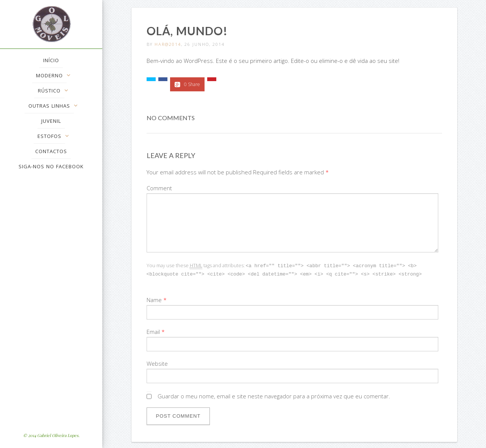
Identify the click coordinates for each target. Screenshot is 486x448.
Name (154, 299)
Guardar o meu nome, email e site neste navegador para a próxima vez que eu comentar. (274, 395)
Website (157, 363)
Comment (159, 188)
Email (153, 331)
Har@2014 (168, 44)
